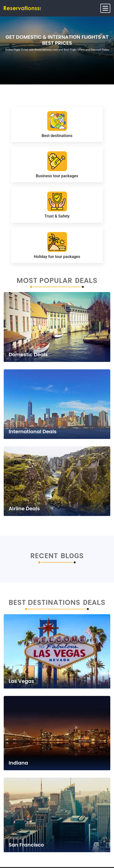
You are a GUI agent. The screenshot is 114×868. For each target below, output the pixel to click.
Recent (44, 556)
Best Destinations (45, 603)
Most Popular (44, 281)
